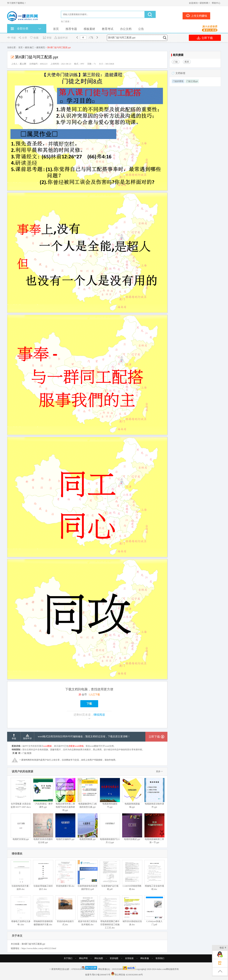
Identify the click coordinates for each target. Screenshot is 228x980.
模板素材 (89, 29)
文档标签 (180, 73)
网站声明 (83, 958)
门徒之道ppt (192, 81)
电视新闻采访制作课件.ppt (154, 793)
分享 (23, 38)
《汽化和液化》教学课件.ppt (43, 793)
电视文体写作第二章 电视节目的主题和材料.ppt (65, 795)
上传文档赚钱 (196, 16)
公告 (141, 29)
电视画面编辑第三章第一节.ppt (154, 828)
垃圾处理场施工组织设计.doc (43, 875)
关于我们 (68, 958)
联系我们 (160, 958)
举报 (47, 38)
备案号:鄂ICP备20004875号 (98, 975)
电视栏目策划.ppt (21, 827)
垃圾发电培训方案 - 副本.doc (21, 875)
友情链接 (129, 958)
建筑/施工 (29, 47)
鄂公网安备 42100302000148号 (129, 975)
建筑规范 (41, 47)
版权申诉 (61, 38)
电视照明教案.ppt (88, 827)
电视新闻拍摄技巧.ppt (110, 793)
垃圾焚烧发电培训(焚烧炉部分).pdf (88, 875)
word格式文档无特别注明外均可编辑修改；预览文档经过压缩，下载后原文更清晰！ (84, 737)
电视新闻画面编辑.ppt (132, 793)
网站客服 (145, 958)
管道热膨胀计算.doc (65, 874)
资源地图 (114, 958)
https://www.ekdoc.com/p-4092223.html (39, 948)
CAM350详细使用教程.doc (132, 875)
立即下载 (205, 38)
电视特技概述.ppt (132, 827)
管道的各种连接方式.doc (65, 911)
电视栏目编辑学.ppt (65, 827)
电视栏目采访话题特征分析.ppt (43, 828)
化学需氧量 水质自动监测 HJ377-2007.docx (21, 793)
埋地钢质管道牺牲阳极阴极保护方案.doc (43, 911)
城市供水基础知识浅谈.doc (132, 911)
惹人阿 (23, 64)
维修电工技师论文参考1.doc (21, 911)
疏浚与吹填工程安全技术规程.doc (88, 911)
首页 (56, 29)
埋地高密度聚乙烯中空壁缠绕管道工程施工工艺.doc (110, 912)
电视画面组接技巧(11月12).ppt (110, 828)
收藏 (34, 38)
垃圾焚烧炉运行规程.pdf (110, 875)
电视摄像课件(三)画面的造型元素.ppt (88, 793)
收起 (223, 948)
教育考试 (108, 29)
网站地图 (99, 958)
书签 (11, 38)
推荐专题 (71, 29)
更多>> (159, 771)
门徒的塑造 (178, 81)
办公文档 (126, 29)
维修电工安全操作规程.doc (154, 875)
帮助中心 (216, 3)
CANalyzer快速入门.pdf (154, 911)
